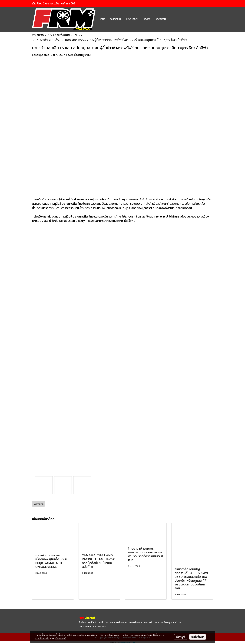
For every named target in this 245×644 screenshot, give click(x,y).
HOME (102, 19)
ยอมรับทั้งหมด (198, 637)
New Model (161, 19)
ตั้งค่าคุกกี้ (181, 637)
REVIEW (147, 19)
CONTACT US (115, 19)
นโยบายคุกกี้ (60, 638)
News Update (132, 19)
